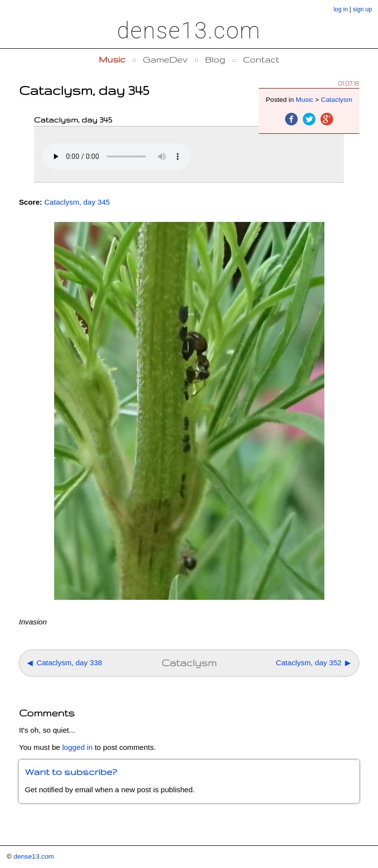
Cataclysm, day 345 (77, 202)
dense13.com (189, 31)
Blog (215, 59)
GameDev (165, 59)
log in (341, 9)
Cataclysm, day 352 (308, 663)
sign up (362, 9)
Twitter (309, 119)
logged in (78, 747)
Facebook (291, 119)
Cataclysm (337, 100)
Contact (261, 59)
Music (112, 59)
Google (327, 119)
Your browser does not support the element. (117, 156)
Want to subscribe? (71, 772)
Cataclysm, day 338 (69, 663)
